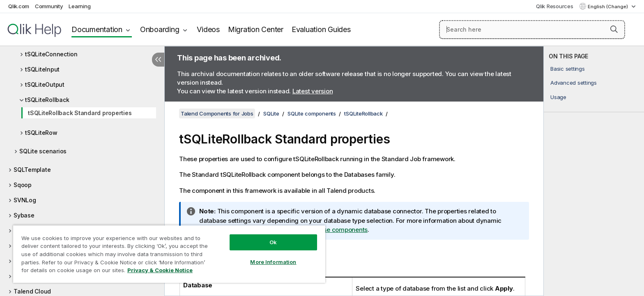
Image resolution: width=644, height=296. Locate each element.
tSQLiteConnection (51, 54)
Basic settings (568, 69)
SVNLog (25, 200)
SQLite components (312, 113)
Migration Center (256, 29)
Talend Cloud (32, 291)
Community (49, 6)
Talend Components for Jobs (217, 113)
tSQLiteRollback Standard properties (80, 113)
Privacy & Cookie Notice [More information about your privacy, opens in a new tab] (160, 270)
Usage (558, 97)
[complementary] (594, 171)
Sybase (24, 215)
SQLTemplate (32, 170)
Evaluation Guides (321, 29)
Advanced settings (574, 83)
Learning (79, 6)
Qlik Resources (555, 6)
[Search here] (532, 30)
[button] (614, 29)
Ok (273, 242)
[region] (169, 254)
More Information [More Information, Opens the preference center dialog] (273, 262)
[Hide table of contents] (158, 60)
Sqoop (23, 185)
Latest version (313, 91)
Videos (208, 29)
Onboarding (160, 29)
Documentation (97, 29)
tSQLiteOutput (45, 84)
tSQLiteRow (41, 133)
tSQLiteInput (42, 69)
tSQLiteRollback (47, 100)
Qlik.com (19, 6)
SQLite (271, 113)
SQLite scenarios (43, 151)
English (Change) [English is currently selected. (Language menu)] (608, 7)
